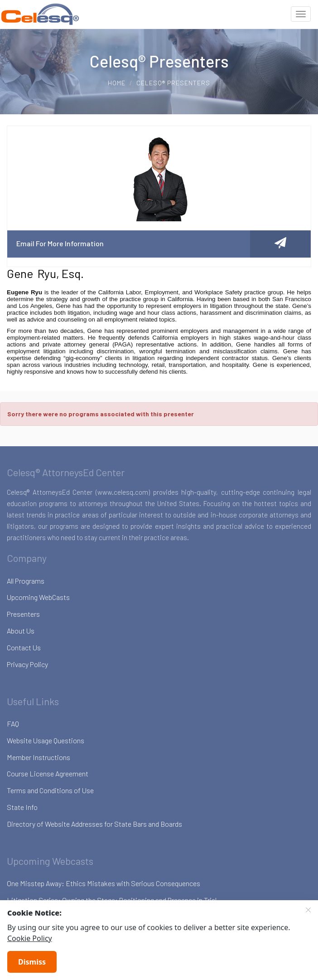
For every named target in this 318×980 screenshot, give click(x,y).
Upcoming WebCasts (38, 597)
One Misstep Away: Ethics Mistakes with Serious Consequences (104, 883)
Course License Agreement (48, 773)
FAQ (13, 724)
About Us (21, 631)
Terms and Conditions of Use (50, 790)
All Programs (26, 581)
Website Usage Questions (46, 740)
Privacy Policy (27, 664)
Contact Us (24, 647)
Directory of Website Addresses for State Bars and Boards (94, 824)
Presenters (23, 614)
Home (117, 83)
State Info (22, 807)
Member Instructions (39, 757)
